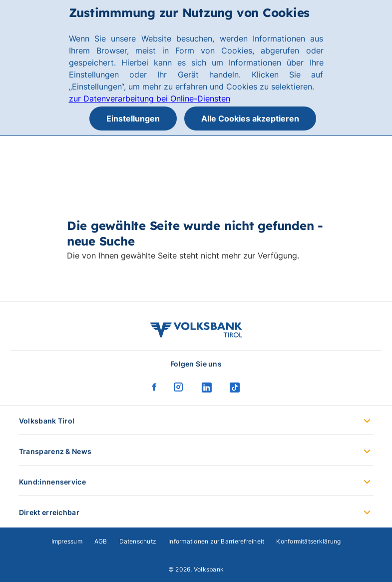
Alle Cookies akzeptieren (250, 118)
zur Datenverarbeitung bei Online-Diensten (150, 98)
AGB (101, 541)
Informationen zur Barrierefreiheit (216, 541)
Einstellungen (133, 118)
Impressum (67, 541)
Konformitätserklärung (308, 541)
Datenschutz (138, 541)
